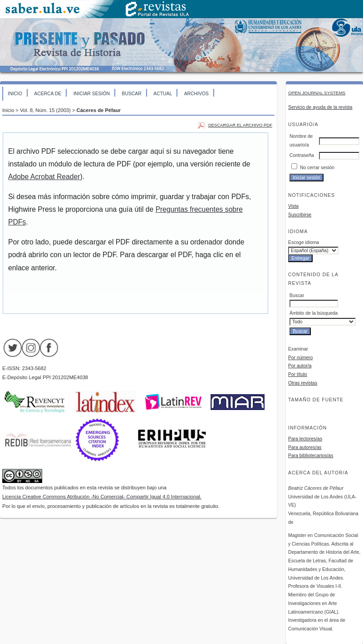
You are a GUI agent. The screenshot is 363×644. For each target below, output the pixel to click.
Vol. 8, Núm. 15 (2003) (45, 110)
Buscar (131, 94)
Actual (163, 94)
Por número (300, 358)
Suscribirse (300, 215)
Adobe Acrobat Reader (44, 177)
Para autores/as (305, 447)
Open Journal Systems (317, 93)
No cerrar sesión (317, 168)
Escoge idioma (304, 242)
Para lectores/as (305, 439)
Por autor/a (300, 366)
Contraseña (302, 155)
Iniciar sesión (92, 94)
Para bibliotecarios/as (311, 456)
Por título (298, 374)
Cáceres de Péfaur (99, 110)
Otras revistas (303, 383)
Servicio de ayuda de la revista (320, 107)
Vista (293, 206)
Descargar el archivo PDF (240, 125)
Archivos (196, 94)
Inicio (15, 94)
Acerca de (48, 94)
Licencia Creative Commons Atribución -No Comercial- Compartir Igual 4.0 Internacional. (102, 497)
